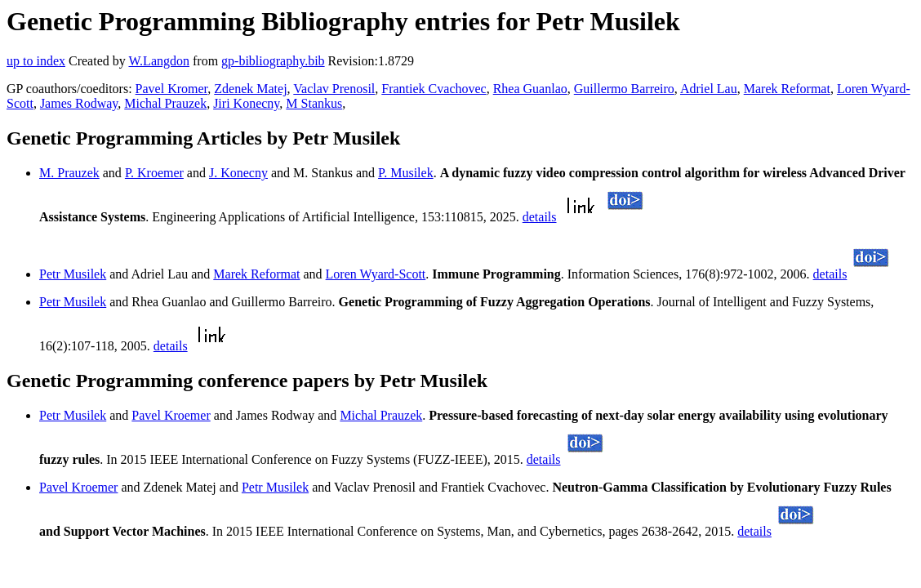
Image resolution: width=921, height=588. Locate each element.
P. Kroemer (154, 173)
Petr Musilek (73, 274)
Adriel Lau (709, 89)
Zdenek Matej (250, 89)
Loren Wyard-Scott (376, 274)
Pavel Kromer (172, 89)
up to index (36, 61)
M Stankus (314, 103)
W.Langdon (159, 61)
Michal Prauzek (165, 103)
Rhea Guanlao (530, 89)
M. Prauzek (69, 173)
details (540, 217)
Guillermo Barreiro (624, 89)
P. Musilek (406, 173)
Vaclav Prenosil (334, 89)
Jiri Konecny (246, 103)
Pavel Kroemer (171, 415)
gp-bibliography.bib (273, 61)
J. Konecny (238, 173)
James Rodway (79, 103)
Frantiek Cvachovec (434, 89)
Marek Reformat (787, 89)
